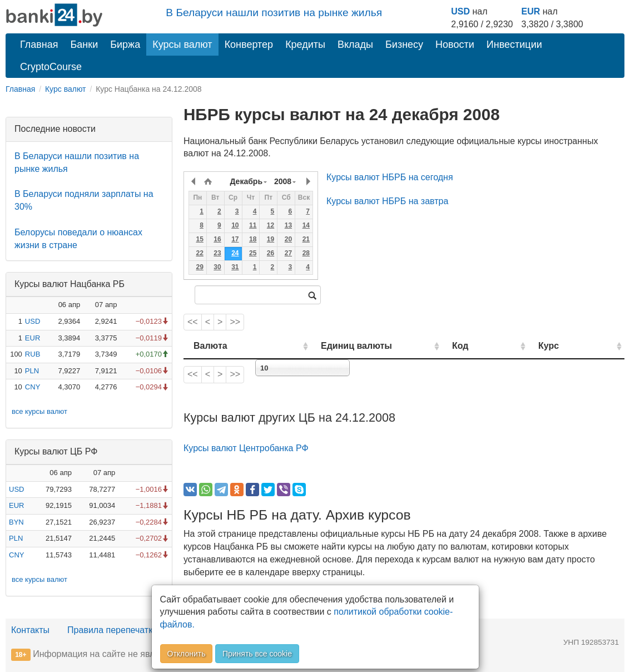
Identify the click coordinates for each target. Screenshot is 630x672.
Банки (85, 45)
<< (193, 322)
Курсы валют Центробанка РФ (246, 448)
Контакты (30, 630)
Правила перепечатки (112, 630)
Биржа (125, 45)
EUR (531, 11)
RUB (33, 354)
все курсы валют (39, 411)
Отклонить (187, 654)
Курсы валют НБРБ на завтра (387, 201)
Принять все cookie (257, 654)
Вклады (355, 45)
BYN (16, 522)
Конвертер (249, 45)
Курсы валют (182, 45)
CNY (33, 387)
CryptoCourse (51, 67)
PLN (32, 371)
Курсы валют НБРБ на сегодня (390, 177)
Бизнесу (404, 45)
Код (490, 346)
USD (460, 11)
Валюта (210, 346)
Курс (564, 346)
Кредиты (305, 45)
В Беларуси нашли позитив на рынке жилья (274, 13)
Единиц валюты (336, 346)
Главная (39, 45)
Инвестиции (514, 45)
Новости (455, 45)
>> (235, 322)
